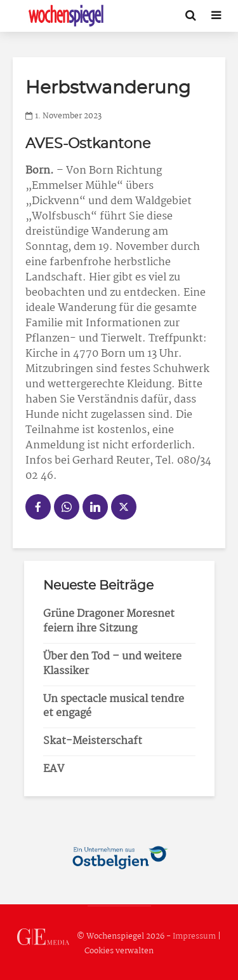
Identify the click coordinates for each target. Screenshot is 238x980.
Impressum (194, 936)
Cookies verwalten (119, 951)
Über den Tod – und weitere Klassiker (112, 664)
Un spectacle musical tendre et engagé (114, 707)
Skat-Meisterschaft (93, 741)
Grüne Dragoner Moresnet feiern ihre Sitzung (109, 621)
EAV (54, 769)
